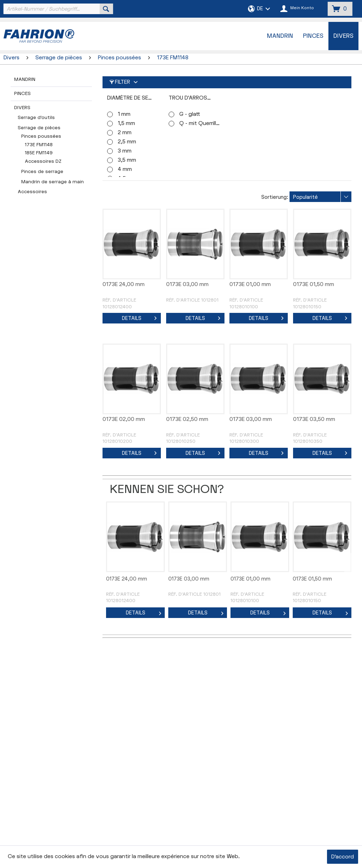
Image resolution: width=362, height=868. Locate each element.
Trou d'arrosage (193, 98)
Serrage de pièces (39, 128)
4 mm (125, 169)
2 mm (125, 133)
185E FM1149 (39, 153)
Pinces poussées (41, 136)
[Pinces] (313, 36)
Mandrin (25, 79)
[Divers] (343, 36)
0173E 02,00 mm (124, 419)
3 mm (125, 151)
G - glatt (190, 114)
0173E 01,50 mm (314, 284)
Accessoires (32, 192)
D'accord (343, 857)
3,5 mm (127, 160)
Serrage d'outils (36, 118)
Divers (22, 108)
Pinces (22, 94)
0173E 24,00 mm (124, 284)
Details (139, 317)
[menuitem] (57, 9)
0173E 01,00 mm (250, 284)
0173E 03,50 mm (314, 419)
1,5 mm (126, 123)
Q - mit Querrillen (200, 123)
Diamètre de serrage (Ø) (135, 98)
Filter (120, 82)
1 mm (124, 114)
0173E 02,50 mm (187, 419)
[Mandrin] (280, 36)
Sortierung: (275, 197)
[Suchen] (106, 9)
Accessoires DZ (43, 161)
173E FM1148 (39, 145)
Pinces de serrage (42, 172)
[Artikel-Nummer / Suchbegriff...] (57, 9)
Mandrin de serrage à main (52, 182)
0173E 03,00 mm (187, 284)
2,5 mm (127, 142)
